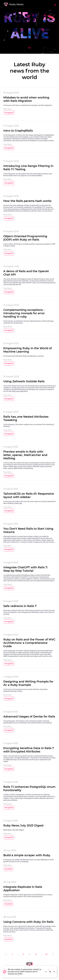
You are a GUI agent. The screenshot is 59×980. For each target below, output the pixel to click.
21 (47, 954)
